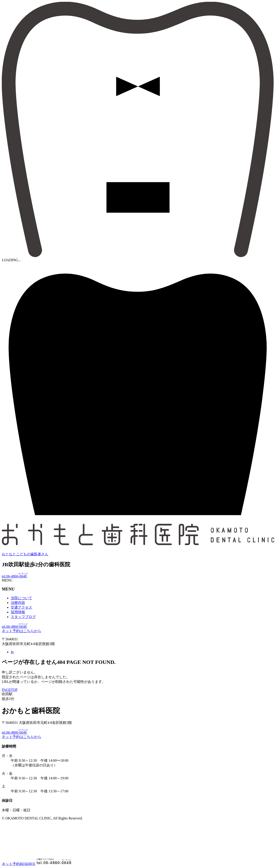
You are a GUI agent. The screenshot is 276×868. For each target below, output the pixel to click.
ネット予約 (19, 864)
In (12, 652)
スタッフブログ (23, 617)
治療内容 (18, 603)
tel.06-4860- (15, 576)
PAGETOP (10, 690)
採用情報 (18, 612)
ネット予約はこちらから (21, 631)
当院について (21, 598)
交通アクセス (21, 607)
